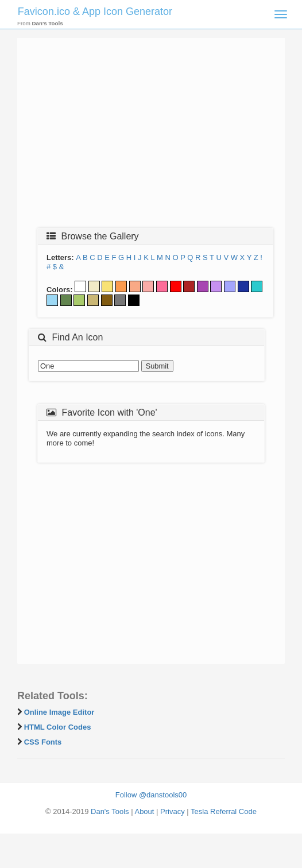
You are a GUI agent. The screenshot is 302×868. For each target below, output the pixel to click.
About (144, 811)
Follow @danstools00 (151, 795)
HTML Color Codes (58, 727)
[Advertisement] (151, 136)
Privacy (173, 811)
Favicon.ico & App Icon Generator (95, 11)
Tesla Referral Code (224, 811)
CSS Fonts (43, 742)
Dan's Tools (110, 811)
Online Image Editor (59, 712)
